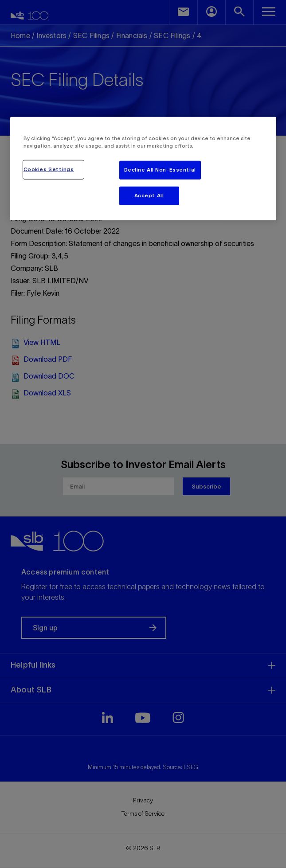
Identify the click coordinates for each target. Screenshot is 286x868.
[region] (143, 168)
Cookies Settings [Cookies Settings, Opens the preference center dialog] (49, 169)
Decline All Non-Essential (160, 170)
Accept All (149, 195)
